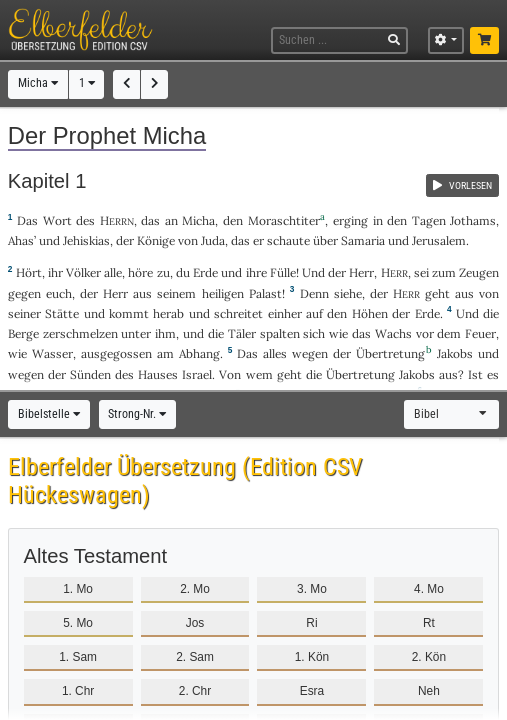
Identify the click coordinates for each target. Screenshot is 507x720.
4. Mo (429, 589)
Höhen (370, 313)
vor (425, 333)
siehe (348, 293)
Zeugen (479, 272)
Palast (265, 293)
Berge (23, 333)
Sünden (90, 374)
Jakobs (455, 353)
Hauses (158, 374)
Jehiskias (86, 240)
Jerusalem (439, 240)
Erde (205, 272)
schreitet (238, 313)
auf (314, 313)
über (325, 240)
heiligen (223, 293)
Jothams (473, 220)
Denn (314, 293)
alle (113, 272)
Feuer (480, 333)
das (150, 220)
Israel (197, 374)
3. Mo (312, 589)
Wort (57, 220)
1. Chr (78, 691)
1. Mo (78, 589)
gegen (24, 293)
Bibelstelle (49, 414)
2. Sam (195, 657)
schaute (288, 240)
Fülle (283, 272)
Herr (361, 272)
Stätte (62, 313)
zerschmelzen (80, 333)
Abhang (199, 353)
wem (259, 374)
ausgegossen (116, 353)
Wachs (393, 333)
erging (350, 220)
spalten (280, 333)
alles (275, 353)
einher (285, 313)
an (171, 220)
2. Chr (195, 691)
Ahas (21, 240)
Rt (429, 623)
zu (163, 272)
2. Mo (195, 589)
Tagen (429, 220)
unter (136, 333)
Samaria (363, 240)
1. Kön (312, 657)
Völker (83, 272)
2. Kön (429, 657)
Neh (429, 691)
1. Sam (78, 657)
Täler (242, 333)
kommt (129, 313)
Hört (29, 272)
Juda (213, 240)
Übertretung (390, 353)
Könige (156, 240)
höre (140, 272)
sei (421, 272)
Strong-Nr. (137, 414)
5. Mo (78, 623)
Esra (312, 691)
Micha (38, 83)
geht (437, 293)
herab (168, 313)
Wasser (52, 353)
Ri (311, 623)
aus (464, 293)
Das (247, 353)
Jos (195, 623)
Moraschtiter (284, 220)
